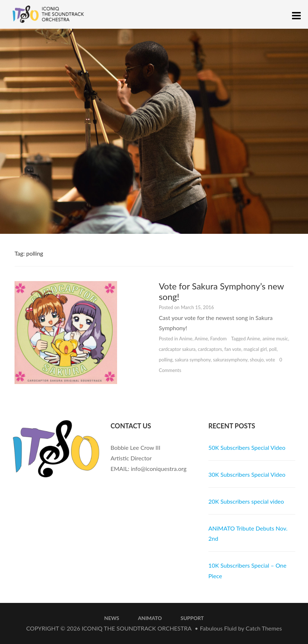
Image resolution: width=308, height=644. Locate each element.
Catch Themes (264, 628)
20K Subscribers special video (246, 501)
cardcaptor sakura (177, 349)
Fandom (219, 339)
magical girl (255, 349)
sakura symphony (193, 360)
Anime (186, 339)
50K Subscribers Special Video (247, 447)
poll (273, 349)
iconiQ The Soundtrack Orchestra (137, 628)
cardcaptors (210, 349)
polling (166, 360)
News (112, 618)
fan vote (233, 349)
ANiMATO (150, 618)
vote (270, 360)
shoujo (257, 360)
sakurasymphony (230, 360)
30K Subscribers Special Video (247, 474)
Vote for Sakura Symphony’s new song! (221, 291)
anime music (275, 339)
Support (192, 618)
